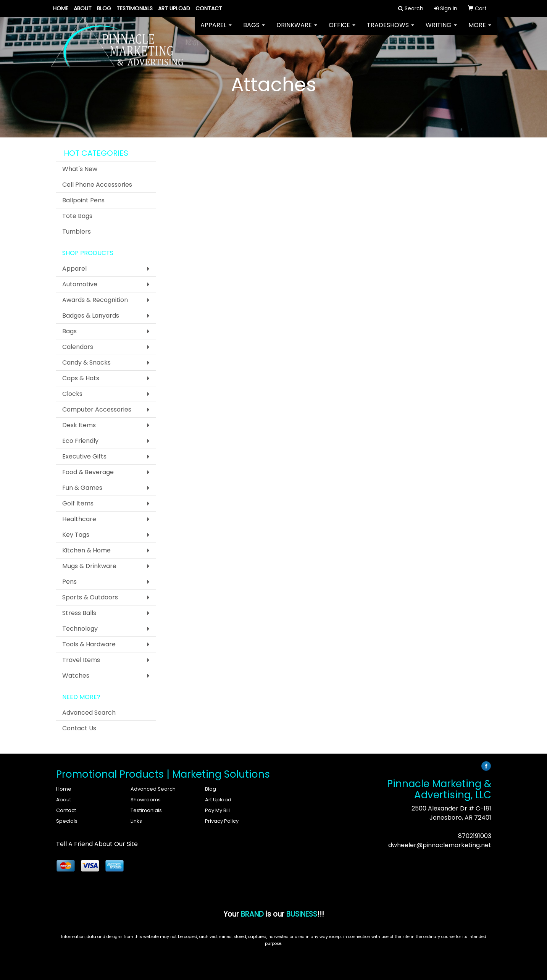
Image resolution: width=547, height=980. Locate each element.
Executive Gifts (84, 456)
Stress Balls (79, 613)
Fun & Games (82, 488)
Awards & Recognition (95, 300)
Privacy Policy (222, 821)
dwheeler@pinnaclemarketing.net (440, 845)
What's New (80, 169)
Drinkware (297, 30)
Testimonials (135, 8)
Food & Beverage (88, 472)
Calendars (78, 347)
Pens (69, 582)
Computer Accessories (97, 409)
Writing (441, 30)
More (480, 30)
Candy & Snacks (86, 362)
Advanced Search (89, 713)
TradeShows (390, 30)
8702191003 (475, 836)
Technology (80, 629)
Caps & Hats (81, 378)
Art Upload (174, 8)
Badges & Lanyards (91, 316)
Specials (67, 821)
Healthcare (79, 519)
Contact (209, 8)
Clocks (72, 394)
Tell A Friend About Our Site (97, 844)
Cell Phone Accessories (97, 185)
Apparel (216, 30)
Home (61, 8)
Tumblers (77, 232)
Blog (104, 8)
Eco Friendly (80, 441)
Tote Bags (77, 216)
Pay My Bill (217, 810)
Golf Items (78, 503)
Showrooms (146, 800)
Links (136, 821)
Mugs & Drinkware (89, 566)
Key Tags (76, 535)
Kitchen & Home (86, 550)
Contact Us (79, 728)
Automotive (80, 284)
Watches (76, 676)
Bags (254, 30)
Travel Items (81, 660)
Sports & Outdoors (90, 597)
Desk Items (79, 425)
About (83, 8)
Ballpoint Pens (83, 200)
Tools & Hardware (89, 644)
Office (342, 30)
